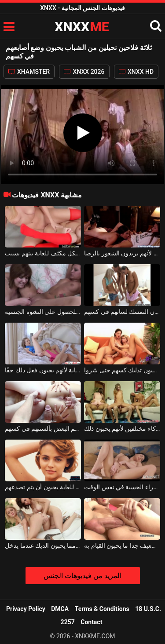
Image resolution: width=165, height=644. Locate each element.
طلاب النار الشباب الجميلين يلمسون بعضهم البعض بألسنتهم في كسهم (43, 429)
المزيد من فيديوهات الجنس (82, 576)
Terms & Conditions (102, 609)
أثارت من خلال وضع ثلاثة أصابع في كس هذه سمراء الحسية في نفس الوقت (122, 487)
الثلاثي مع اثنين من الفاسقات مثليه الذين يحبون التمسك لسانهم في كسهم (122, 312)
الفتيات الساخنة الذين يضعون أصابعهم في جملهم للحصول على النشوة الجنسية (43, 312)
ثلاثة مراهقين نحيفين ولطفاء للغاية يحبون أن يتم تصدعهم (43, 487)
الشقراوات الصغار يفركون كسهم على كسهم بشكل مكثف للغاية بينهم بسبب (43, 253)
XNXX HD (136, 72)
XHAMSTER (29, 72)
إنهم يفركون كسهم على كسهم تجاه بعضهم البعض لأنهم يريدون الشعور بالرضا (122, 253)
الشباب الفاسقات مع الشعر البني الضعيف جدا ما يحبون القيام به (122, 546)
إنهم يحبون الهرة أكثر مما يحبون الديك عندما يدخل (43, 546)
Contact (91, 622)
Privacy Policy (26, 609)
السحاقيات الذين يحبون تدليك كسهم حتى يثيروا (122, 370)
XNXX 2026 (84, 72)
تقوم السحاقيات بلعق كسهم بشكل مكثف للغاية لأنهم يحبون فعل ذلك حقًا (43, 370)
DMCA (60, 609)
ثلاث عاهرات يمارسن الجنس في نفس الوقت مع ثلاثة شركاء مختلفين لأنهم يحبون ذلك (122, 429)
